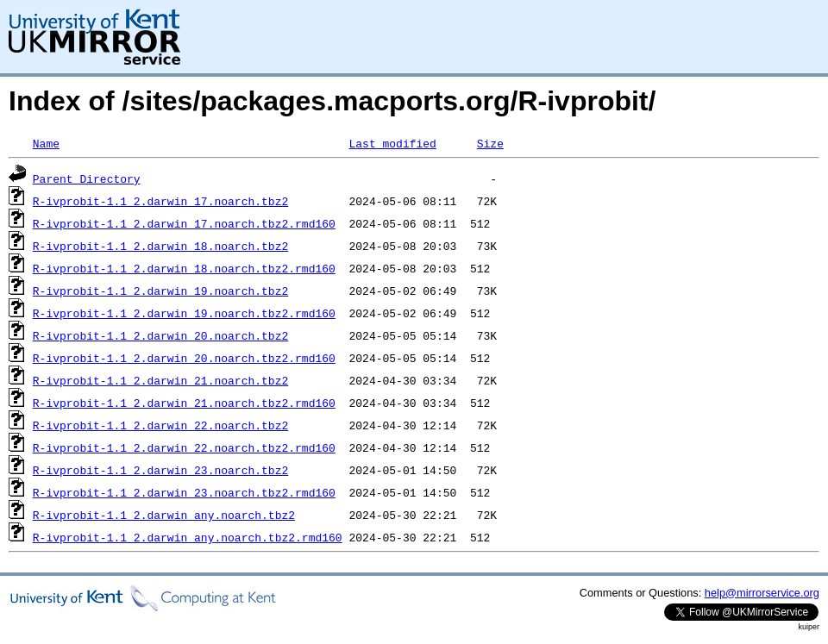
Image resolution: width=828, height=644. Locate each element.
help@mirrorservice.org (762, 593)
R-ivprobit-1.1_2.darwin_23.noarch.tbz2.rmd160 (184, 492)
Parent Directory (87, 178)
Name (46, 143)
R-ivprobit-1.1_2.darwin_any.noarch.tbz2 (164, 515)
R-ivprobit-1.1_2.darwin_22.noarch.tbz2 (160, 425)
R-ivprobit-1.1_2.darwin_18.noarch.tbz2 (160, 246)
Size (490, 143)
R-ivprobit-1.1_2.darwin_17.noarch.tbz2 (160, 201)
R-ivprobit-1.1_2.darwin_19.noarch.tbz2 (160, 291)
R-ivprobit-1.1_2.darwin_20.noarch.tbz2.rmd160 (184, 358)
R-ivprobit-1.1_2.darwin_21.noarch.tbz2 (160, 380)
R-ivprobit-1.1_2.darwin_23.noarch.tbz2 (160, 470)
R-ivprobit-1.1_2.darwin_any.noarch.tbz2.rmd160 (188, 537)
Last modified (392, 143)
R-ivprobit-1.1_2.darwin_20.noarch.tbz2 (160, 335)
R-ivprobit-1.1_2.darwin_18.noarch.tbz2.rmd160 (184, 268)
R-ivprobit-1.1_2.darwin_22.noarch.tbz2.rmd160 (184, 447)
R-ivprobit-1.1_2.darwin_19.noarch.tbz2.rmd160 (184, 313)
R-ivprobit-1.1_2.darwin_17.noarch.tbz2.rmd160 (184, 223)
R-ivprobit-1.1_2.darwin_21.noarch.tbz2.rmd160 (184, 403)
